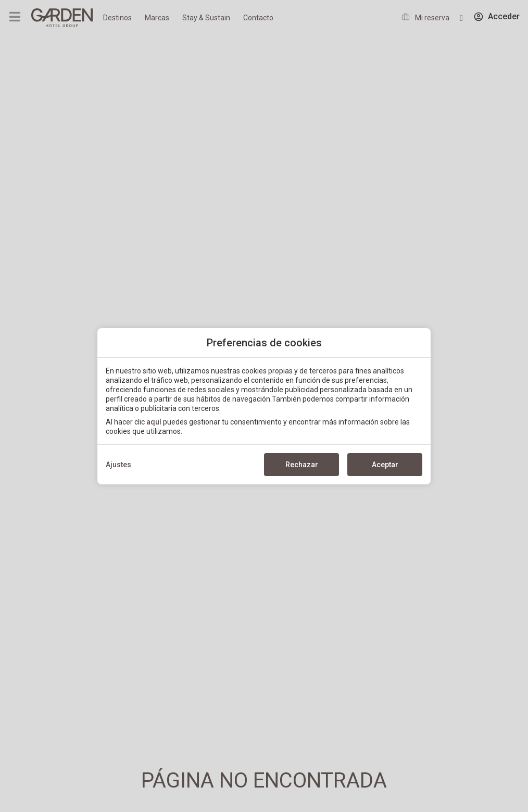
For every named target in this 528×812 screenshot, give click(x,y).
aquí (154, 422)
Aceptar (385, 465)
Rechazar (302, 465)
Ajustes (118, 465)
